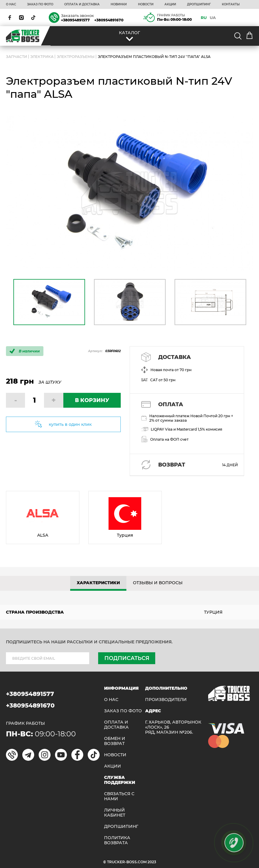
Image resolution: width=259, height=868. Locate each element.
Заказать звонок (77, 15)
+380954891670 (109, 20)
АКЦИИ (170, 4)
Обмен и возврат (115, 741)
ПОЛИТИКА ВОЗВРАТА (117, 840)
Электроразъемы (76, 57)
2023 (152, 862)
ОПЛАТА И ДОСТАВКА (82, 4)
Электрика (42, 57)
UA (213, 18)
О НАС (11, 4)
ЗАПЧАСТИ (17, 57)
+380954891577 (75, 20)
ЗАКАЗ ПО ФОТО (40, 4)
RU (204, 18)
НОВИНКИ (119, 4)
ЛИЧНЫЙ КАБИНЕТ (115, 813)
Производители (166, 700)
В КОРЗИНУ (92, 400)
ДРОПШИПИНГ (199, 4)
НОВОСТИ (146, 4)
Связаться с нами (119, 796)
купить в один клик (70, 424)
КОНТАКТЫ (231, 4)
